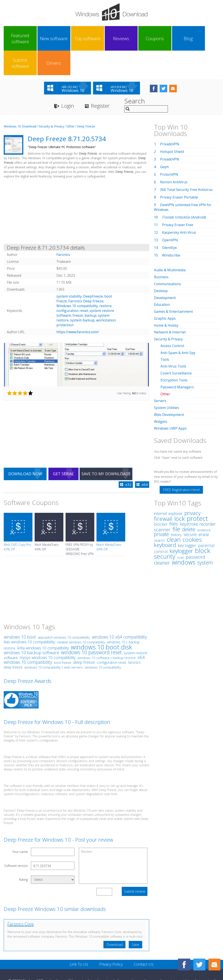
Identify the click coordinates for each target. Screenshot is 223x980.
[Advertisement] (76, 188)
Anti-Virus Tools (174, 339)
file (176, 501)
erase (204, 506)
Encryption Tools (174, 353)
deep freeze (84, 638)
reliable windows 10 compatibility (81, 618)
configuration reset (72, 286)
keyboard (165, 516)
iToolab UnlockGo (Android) (185, 193)
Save (135, 920)
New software (44, 38)
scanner (162, 501)
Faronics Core (21, 900)
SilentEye (169, 223)
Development (165, 273)
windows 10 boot (20, 613)
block (203, 522)
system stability (69, 272)
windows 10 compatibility (103, 643)
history (176, 506)
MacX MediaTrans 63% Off (109, 523)
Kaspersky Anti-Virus (179, 208)
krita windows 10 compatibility (43, 624)
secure (190, 506)
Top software (71, 38)
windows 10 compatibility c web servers (54, 643)
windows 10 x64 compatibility (119, 613)
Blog (152, 38)
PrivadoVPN (170, 120)
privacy (193, 485)
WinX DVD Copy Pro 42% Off (17, 523)
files (174, 495)
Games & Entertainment (173, 286)
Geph (164, 142)
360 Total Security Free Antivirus (187, 165)
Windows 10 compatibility (77, 281)
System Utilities (166, 380)
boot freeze (63, 638)
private (161, 506)
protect (197, 490)
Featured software (17, 38)
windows (184, 534)
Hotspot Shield (172, 127)
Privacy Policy (111, 940)
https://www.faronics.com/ (78, 308)
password (196, 528)
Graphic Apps (165, 293)
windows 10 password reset (91, 628)
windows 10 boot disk (101, 623)
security (165, 528)
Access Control (172, 319)
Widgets (161, 393)
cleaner (162, 534)
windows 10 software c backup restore (107, 633)
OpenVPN (170, 216)
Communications (168, 259)
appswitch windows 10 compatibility (64, 613)
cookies (192, 511)
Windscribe (171, 231)
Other (70, 102)
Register (100, 82)
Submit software (179, 38)
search (159, 512)
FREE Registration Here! (181, 461)
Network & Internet (170, 306)
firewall (163, 490)
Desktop (161, 266)
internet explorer (168, 485)
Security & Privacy (51, 102)
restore (105, 281)
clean (174, 511)
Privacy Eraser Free (178, 200)
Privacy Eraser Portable (179, 173)
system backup (82, 296)
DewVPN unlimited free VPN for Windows (183, 183)
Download (114, 920)
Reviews (98, 38)
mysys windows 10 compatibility (48, 633)
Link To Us (79, 940)
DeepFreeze (93, 272)
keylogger (181, 522)
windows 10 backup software (31, 628)
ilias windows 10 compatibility (29, 617)
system (205, 534)
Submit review (135, 867)
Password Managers (177, 360)
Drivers (206, 38)
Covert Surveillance (176, 346)
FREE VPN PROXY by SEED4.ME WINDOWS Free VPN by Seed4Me (79, 527)
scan (181, 529)
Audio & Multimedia (170, 246)
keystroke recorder (198, 496)
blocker (161, 496)
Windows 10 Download (20, 102)
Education (162, 279)
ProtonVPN (169, 150)
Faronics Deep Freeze (86, 277)
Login (68, 82)
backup (90, 291)
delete (189, 501)
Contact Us (144, 940)
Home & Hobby (166, 300)
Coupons (125, 38)
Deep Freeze (86, 102)
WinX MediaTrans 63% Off (47, 523)
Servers (160, 373)
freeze (78, 291)
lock (180, 490)
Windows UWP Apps (170, 400)
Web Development (169, 387)
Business (161, 252)
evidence (204, 502)
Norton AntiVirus (174, 158)
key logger (187, 517)
